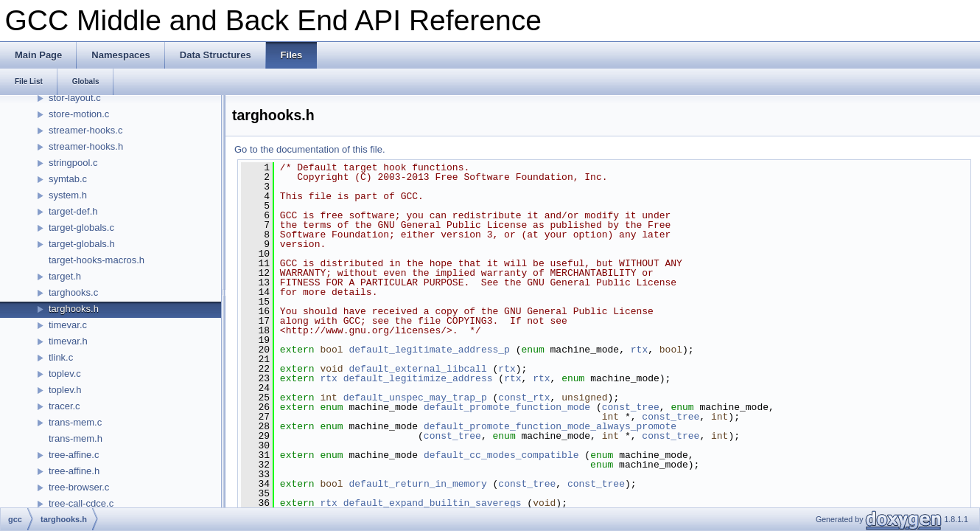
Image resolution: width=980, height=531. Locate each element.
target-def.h (73, 211)
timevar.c (68, 325)
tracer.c (64, 406)
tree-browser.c (79, 487)
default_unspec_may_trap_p (415, 398)
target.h (65, 276)
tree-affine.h (74, 471)
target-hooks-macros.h (97, 260)
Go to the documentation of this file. (310, 149)
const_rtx (524, 398)
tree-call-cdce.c (81, 503)
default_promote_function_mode (507, 407)
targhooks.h (74, 309)
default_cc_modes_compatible (501, 455)
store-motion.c (79, 114)
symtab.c (68, 179)
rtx (639, 350)
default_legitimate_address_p (429, 350)
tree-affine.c (74, 455)
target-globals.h (82, 244)
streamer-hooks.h (86, 146)
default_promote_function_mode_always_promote (550, 426)
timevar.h (68, 341)
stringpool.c (73, 163)
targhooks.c (73, 292)
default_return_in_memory (417, 484)
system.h (68, 195)
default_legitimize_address (418, 378)
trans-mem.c (75, 422)
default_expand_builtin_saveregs (433, 503)
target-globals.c (81, 228)
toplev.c (65, 374)
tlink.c (61, 357)
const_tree (631, 407)
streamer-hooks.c (85, 130)
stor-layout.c (75, 98)
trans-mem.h (76, 438)
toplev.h (65, 390)
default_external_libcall (417, 369)
